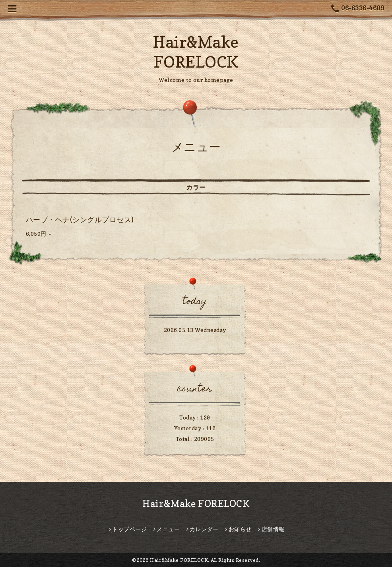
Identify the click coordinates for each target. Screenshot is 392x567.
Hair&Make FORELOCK (196, 504)
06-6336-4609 (358, 9)
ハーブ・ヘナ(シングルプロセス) (80, 220)
